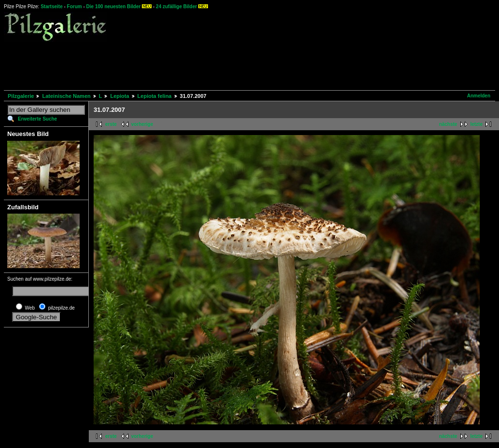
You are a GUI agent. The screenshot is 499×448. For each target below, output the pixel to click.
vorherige (142, 124)
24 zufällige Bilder (176, 7)
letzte (476, 124)
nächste (448, 124)
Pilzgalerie (21, 96)
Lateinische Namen (66, 96)
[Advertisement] (180, 65)
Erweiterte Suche (37, 119)
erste (111, 124)
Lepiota (119, 96)
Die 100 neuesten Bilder (114, 7)
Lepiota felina (155, 96)
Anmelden (479, 96)
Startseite (52, 7)
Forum (75, 7)
